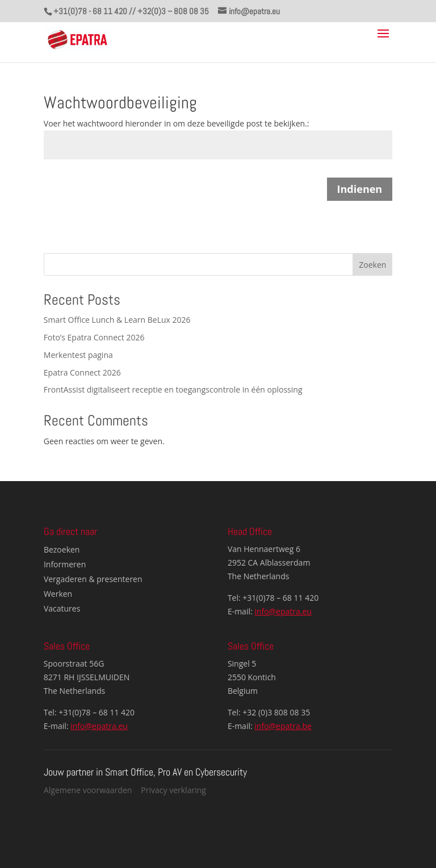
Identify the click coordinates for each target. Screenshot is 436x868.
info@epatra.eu (283, 611)
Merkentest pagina (78, 355)
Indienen (360, 189)
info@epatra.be (283, 726)
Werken (58, 594)
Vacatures (62, 608)
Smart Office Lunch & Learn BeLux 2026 (117, 320)
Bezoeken (62, 549)
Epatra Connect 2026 (82, 372)
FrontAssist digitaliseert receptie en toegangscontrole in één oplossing (173, 389)
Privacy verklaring (173, 790)
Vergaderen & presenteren (93, 579)
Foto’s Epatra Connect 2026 (94, 337)
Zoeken (372, 265)
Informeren (65, 564)
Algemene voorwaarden (88, 790)
